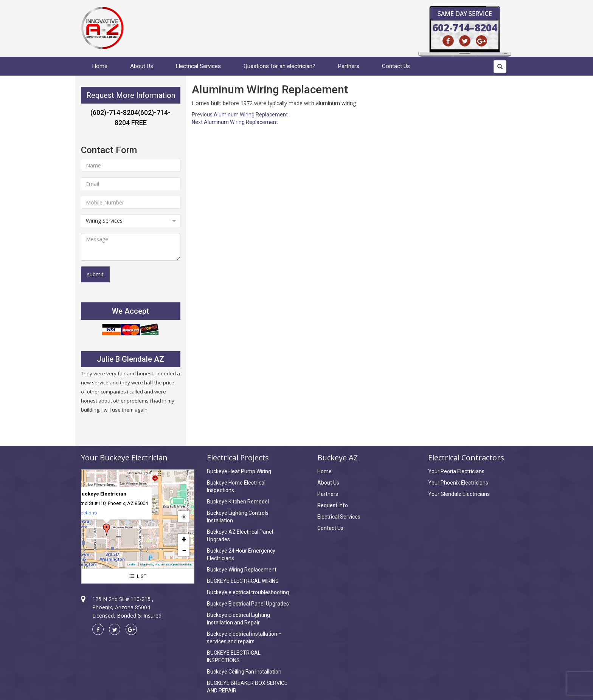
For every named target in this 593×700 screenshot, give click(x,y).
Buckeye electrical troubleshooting (248, 592)
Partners (349, 66)
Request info (333, 505)
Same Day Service (465, 14)
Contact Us (396, 66)
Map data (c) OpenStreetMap (173, 564)
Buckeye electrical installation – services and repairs (244, 638)
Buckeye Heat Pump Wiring (239, 471)
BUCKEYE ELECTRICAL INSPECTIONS (234, 657)
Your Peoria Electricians (456, 471)
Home (100, 66)
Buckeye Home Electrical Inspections (236, 486)
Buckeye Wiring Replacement (242, 570)
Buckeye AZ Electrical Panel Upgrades (240, 536)
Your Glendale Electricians (459, 494)
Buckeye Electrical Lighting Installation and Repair (238, 619)
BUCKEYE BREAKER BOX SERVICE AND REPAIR (247, 687)
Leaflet (132, 564)
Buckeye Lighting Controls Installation (238, 517)
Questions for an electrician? (279, 66)
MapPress (147, 564)
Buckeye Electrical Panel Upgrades (248, 604)
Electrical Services (198, 66)
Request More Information (131, 95)
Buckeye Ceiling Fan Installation (244, 672)
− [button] (184, 551)
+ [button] (184, 539)
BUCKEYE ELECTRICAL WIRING (243, 581)
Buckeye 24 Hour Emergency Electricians (241, 554)
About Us (142, 66)
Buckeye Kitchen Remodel (238, 502)
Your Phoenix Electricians (458, 483)
